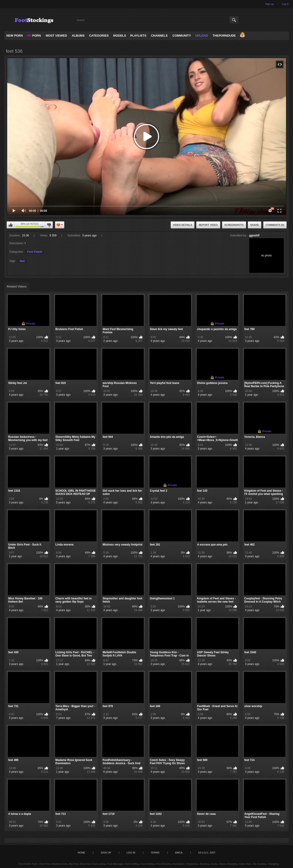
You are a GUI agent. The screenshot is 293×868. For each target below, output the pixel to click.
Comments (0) (275, 225)
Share (255, 225)
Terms (155, 853)
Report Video (208, 225)
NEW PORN (15, 36)
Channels (159, 36)
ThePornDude (224, 36)
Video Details (183, 225)
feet (22, 261)
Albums (78, 36)
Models (120, 36)
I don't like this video (49, 225)
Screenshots (234, 225)
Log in (285, 4)
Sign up (269, 4)
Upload (202, 36)
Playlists (138, 36)
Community (182, 36)
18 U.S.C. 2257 (207, 853)
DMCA (179, 853)
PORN (34, 36)
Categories (99, 36)
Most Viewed (56, 36)
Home (81, 853)
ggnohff (254, 235)
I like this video (11, 225)
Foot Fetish (35, 252)
